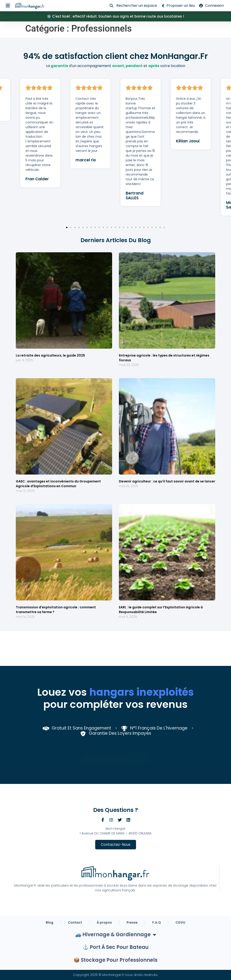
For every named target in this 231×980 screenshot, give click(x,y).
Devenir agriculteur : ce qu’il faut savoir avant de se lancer (167, 481)
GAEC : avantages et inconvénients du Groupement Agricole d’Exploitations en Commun (58, 484)
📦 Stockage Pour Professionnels (115, 960)
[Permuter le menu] (8, 6)
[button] (67, 227)
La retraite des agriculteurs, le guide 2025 (50, 355)
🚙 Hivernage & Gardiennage (116, 935)
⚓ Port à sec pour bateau (116, 947)
